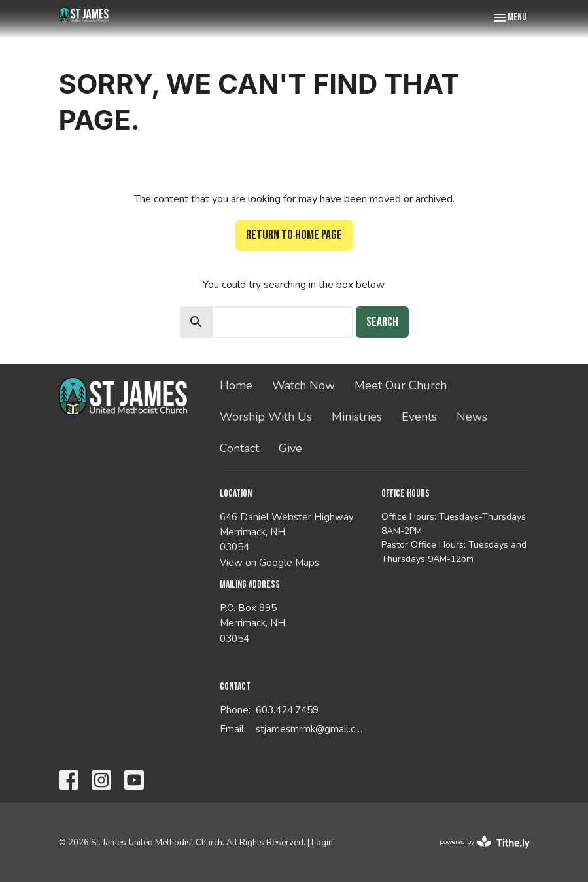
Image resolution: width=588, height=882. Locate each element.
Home (236, 385)
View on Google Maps (269, 563)
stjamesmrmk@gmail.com (312, 729)
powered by (485, 842)
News (472, 417)
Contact (239, 448)
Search (382, 322)
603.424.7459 (287, 710)
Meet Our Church (401, 385)
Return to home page (294, 235)
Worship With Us (266, 417)
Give (290, 448)
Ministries (357, 417)
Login (322, 843)
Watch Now (303, 385)
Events (419, 417)
